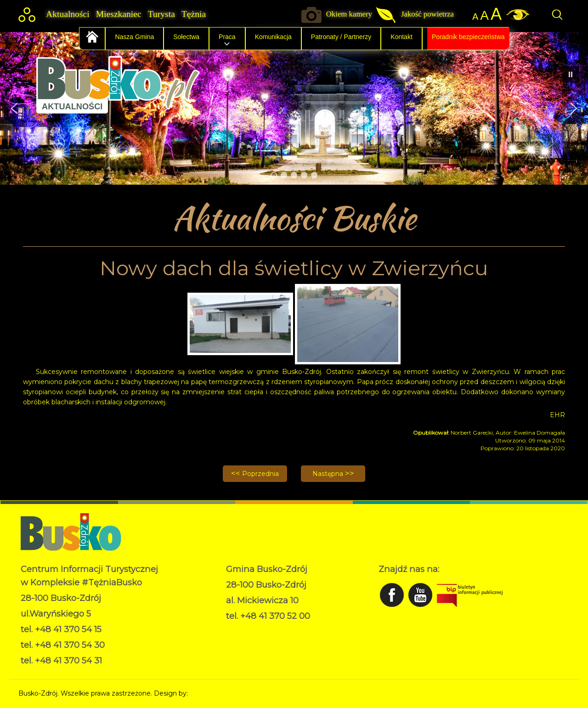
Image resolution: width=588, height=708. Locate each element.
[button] (14, 108)
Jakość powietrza (427, 14)
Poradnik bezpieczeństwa (468, 37)
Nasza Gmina (134, 37)
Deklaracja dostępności (263, 640)
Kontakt (401, 37)
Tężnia (194, 14)
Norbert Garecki (215, 693)
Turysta (161, 14)
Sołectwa (186, 37)
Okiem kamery (349, 14)
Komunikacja (273, 37)
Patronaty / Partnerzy (341, 37)
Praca (227, 37)
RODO (237, 630)
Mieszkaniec (119, 14)
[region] (294, 108)
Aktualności (68, 14)
